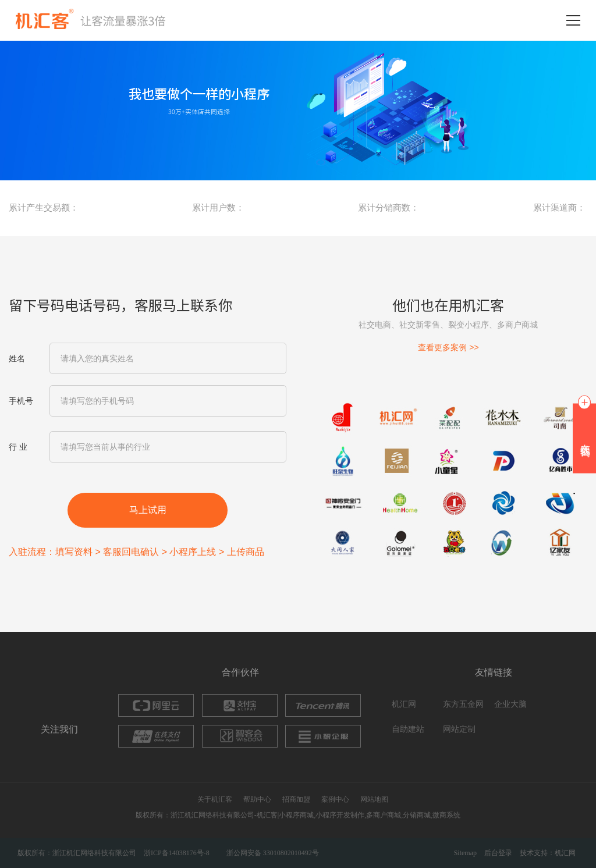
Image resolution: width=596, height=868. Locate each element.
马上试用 (148, 510)
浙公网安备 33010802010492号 (273, 853)
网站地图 (374, 799)
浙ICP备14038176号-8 (177, 853)
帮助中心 (257, 799)
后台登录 (498, 853)
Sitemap (465, 853)
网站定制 (459, 729)
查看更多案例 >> (448, 347)
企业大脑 (510, 704)
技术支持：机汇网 (548, 853)
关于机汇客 (215, 799)
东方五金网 (463, 704)
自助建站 (408, 729)
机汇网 (404, 704)
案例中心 (335, 799)
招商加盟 (296, 799)
